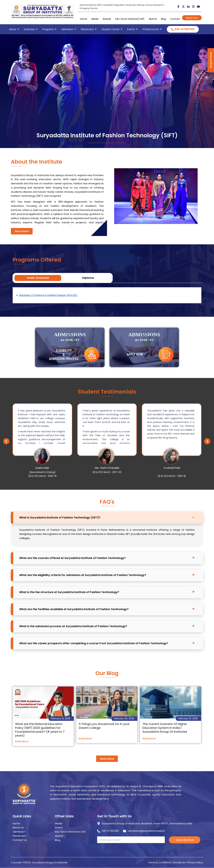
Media (95, 19)
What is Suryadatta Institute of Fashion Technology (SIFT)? (60, 518)
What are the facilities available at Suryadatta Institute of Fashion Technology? (74, 609)
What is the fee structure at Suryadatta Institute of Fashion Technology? (69, 592)
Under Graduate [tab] (38, 278)
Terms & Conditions (160, 862)
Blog (163, 19)
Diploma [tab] (88, 278)
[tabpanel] (107, 295)
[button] (197, 441)
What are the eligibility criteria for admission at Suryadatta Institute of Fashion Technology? (83, 575)
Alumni (153, 19)
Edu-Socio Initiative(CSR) (130, 19)
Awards (107, 19)
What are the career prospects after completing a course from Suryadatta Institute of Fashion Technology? (94, 643)
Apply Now (192, 18)
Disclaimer (180, 862)
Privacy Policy (195, 862)
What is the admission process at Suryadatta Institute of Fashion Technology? (73, 626)
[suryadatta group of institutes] (43, 11)
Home (84, 19)
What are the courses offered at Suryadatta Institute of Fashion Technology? (72, 558)
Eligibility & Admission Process (64, 366)
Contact (175, 19)
